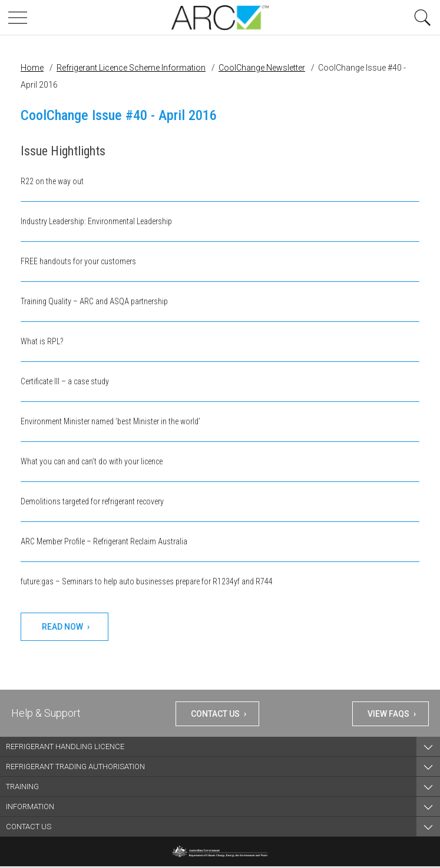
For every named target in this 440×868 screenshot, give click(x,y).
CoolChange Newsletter (262, 68)
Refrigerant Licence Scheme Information (131, 68)
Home (32, 68)
